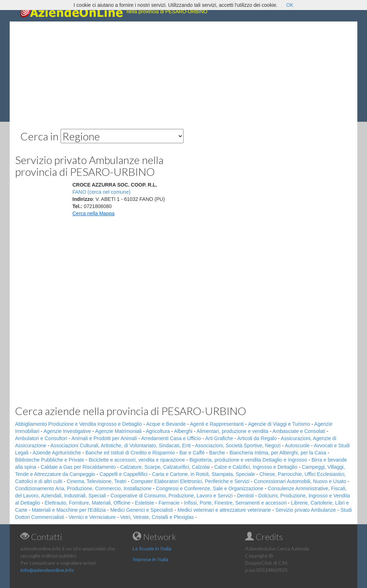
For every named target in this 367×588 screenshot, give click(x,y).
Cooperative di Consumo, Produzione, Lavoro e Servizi (171, 496)
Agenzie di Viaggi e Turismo (279, 424)
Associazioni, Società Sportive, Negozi (238, 445)
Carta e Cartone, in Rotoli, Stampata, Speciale (203, 474)
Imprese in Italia (151, 559)
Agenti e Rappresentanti (217, 424)
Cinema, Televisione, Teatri (97, 481)
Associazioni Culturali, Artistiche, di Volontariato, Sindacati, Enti (121, 445)
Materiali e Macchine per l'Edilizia (69, 510)
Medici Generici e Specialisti (142, 510)
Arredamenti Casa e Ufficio (171, 438)
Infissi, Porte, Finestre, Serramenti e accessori (235, 503)
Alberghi (183, 431)
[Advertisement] (183, 72)
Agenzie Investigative (67, 431)
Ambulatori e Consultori (41, 438)
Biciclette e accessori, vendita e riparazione (137, 460)
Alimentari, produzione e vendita (233, 431)
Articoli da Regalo (257, 438)
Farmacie (169, 503)
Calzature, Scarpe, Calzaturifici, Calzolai (165, 467)
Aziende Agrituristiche (57, 453)
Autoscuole (297, 445)
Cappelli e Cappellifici (124, 474)
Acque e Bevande (166, 424)
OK (290, 5)
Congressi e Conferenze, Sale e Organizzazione (210, 488)
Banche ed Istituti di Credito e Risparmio (130, 453)
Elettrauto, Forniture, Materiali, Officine (88, 503)
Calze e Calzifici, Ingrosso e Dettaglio (256, 467)
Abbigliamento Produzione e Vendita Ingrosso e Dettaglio (78, 424)
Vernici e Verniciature (92, 517)
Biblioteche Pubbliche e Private (50, 460)
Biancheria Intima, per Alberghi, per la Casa (278, 453)
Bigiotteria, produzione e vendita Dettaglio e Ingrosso (248, 460)
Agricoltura (158, 431)
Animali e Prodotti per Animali (104, 438)
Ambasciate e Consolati (299, 431)
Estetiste (144, 503)
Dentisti (245, 496)
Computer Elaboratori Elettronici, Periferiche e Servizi (190, 481)
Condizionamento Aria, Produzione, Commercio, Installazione (83, 488)
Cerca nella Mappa (94, 213)
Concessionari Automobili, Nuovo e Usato (300, 481)
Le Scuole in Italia (152, 548)
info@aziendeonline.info (47, 570)
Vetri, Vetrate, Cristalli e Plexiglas (157, 517)
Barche (217, 453)
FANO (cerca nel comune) (101, 192)
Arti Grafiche (219, 438)
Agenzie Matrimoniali (118, 431)
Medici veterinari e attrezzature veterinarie (224, 510)
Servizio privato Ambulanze (306, 510)
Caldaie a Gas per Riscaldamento (78, 467)
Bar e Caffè (192, 453)
